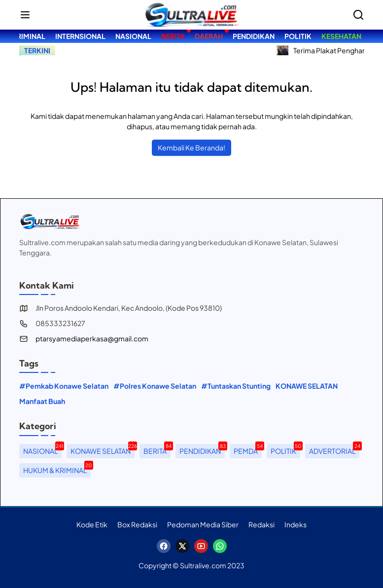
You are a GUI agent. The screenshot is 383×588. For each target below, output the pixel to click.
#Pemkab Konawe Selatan (64, 386)
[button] (25, 15)
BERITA (157, 450)
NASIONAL (42, 450)
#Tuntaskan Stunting (236, 386)
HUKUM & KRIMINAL (57, 469)
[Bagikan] (358, 15)
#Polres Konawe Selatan (155, 386)
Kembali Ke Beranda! (191, 147)
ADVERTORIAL (334, 450)
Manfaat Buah (42, 401)
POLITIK (285, 450)
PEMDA (248, 450)
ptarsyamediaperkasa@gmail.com (92, 338)
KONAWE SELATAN (307, 386)
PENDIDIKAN (202, 450)
